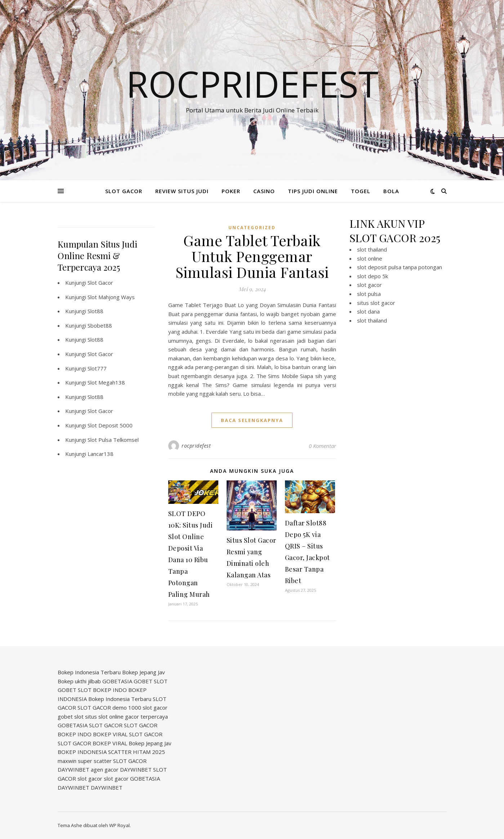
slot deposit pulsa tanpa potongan (400, 267)
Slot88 (95, 311)
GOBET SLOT (151, 681)
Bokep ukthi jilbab (79, 681)
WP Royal (119, 825)
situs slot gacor (376, 303)
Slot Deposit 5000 (110, 425)
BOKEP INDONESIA (82, 752)
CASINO (264, 191)
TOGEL (361, 191)
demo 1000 (127, 707)
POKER (231, 191)
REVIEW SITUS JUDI (182, 191)
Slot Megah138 (106, 382)
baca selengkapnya (252, 420)
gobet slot (71, 716)
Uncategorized (252, 228)
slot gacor (369, 285)
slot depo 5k (373, 276)
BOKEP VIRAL (110, 734)
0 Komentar (322, 446)
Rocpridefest (252, 84)
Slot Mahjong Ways (111, 297)
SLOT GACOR (124, 191)
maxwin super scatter (85, 761)
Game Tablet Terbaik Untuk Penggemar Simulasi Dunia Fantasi (252, 256)
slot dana (368, 311)
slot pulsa (369, 294)
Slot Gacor (100, 283)
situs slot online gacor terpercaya (126, 716)
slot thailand (372, 249)
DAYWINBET (73, 769)
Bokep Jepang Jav (144, 672)
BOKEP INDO (110, 690)
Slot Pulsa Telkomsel (113, 440)
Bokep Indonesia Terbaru (89, 672)
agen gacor (105, 769)
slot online (370, 258)
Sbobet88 (100, 325)
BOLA (391, 191)
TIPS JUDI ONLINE (313, 191)
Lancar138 (101, 454)
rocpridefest (196, 446)
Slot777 (97, 368)
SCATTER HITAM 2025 (137, 752)
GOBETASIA (117, 681)
